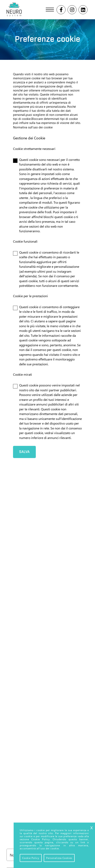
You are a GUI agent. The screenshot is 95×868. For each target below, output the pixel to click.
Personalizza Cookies (59, 858)
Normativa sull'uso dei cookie (33, 127)
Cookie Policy (31, 858)
